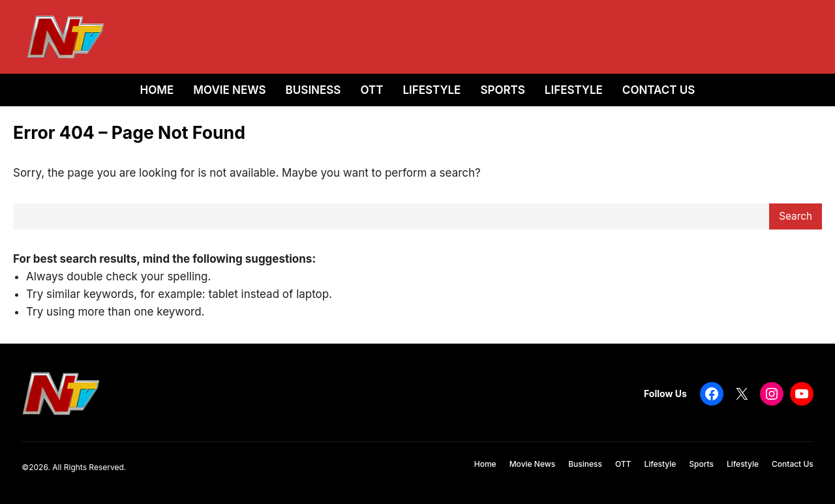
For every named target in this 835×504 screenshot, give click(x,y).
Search (796, 216)
